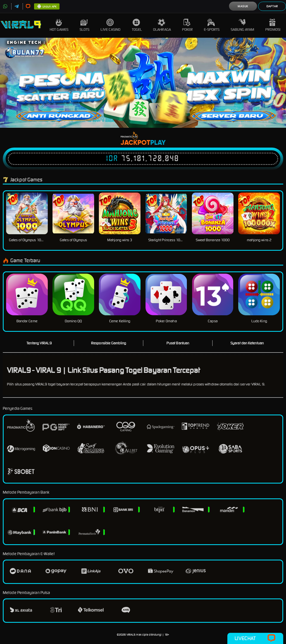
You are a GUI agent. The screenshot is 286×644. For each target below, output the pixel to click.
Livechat (255, 638)
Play (158, 143)
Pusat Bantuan (178, 343)
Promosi (273, 25)
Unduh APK (47, 7)
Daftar (272, 6)
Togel (137, 25)
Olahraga (162, 25)
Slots (85, 25)
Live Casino (110, 25)
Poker (188, 25)
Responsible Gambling (109, 343)
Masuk (243, 6)
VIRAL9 (131, 635)
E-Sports (212, 25)
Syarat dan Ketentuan (247, 343)
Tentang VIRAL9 (39, 343)
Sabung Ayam (242, 25)
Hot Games (59, 25)
